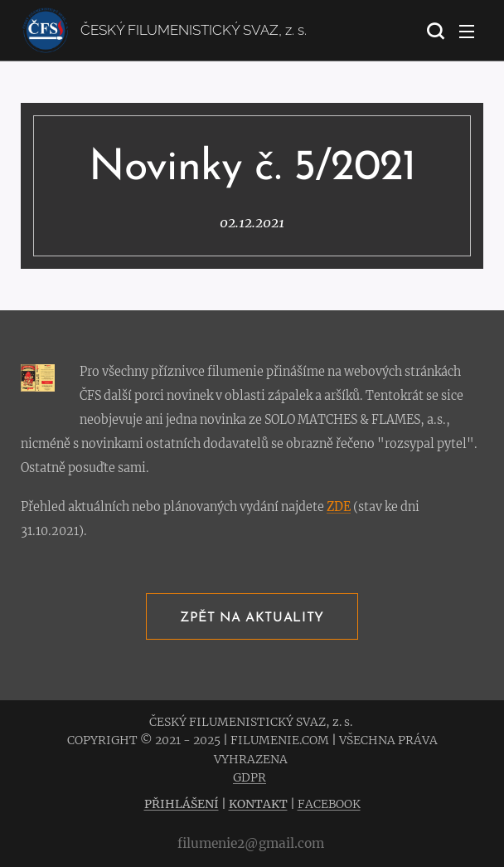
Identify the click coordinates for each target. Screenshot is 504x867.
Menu (467, 32)
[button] (434, 31)
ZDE (339, 507)
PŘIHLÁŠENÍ (182, 804)
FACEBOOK (329, 804)
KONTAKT (258, 804)
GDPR (250, 777)
